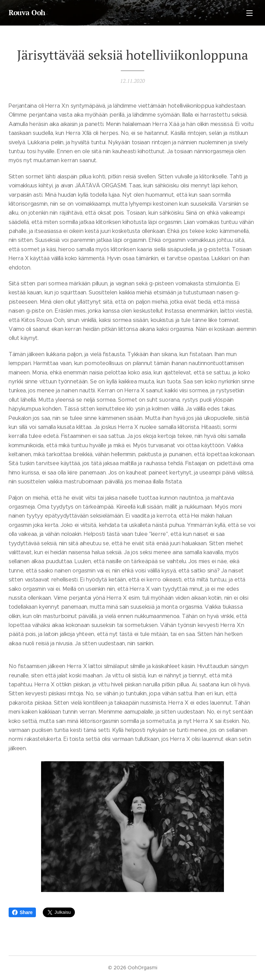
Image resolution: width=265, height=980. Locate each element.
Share (22, 912)
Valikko (249, 13)
